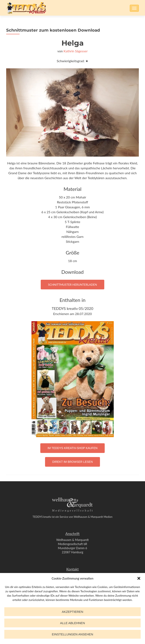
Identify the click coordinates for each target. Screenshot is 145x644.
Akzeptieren (72, 612)
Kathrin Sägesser (76, 51)
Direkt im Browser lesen (72, 462)
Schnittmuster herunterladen (72, 285)
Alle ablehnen (72, 623)
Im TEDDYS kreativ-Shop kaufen (72, 448)
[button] (139, 578)
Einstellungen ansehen (72, 634)
